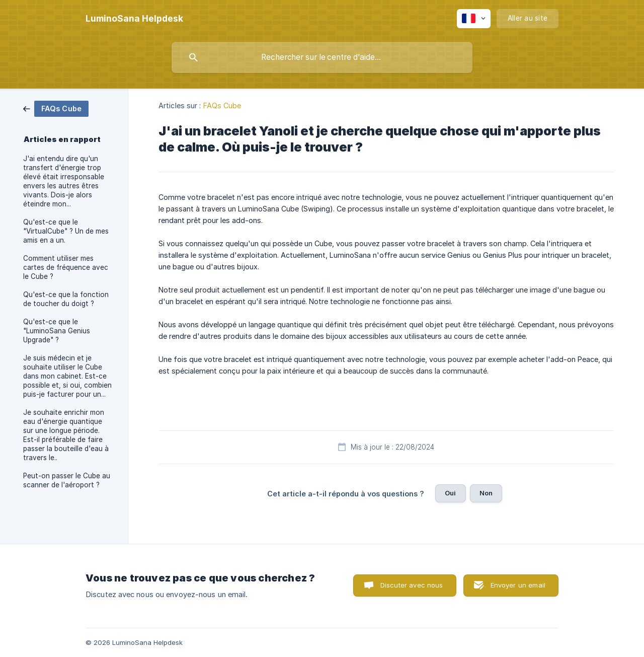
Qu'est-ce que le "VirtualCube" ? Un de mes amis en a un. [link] (66, 231)
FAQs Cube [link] (222, 105)
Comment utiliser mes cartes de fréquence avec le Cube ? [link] (66, 267)
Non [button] (486, 493)
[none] (134, 19)
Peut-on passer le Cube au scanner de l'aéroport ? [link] (67, 480)
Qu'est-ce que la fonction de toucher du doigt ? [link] (66, 299)
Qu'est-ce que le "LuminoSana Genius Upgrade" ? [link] (57, 331)
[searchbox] (322, 57)
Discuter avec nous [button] (412, 585)
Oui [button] (450, 493)
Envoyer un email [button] (518, 585)
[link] (56, 108)
